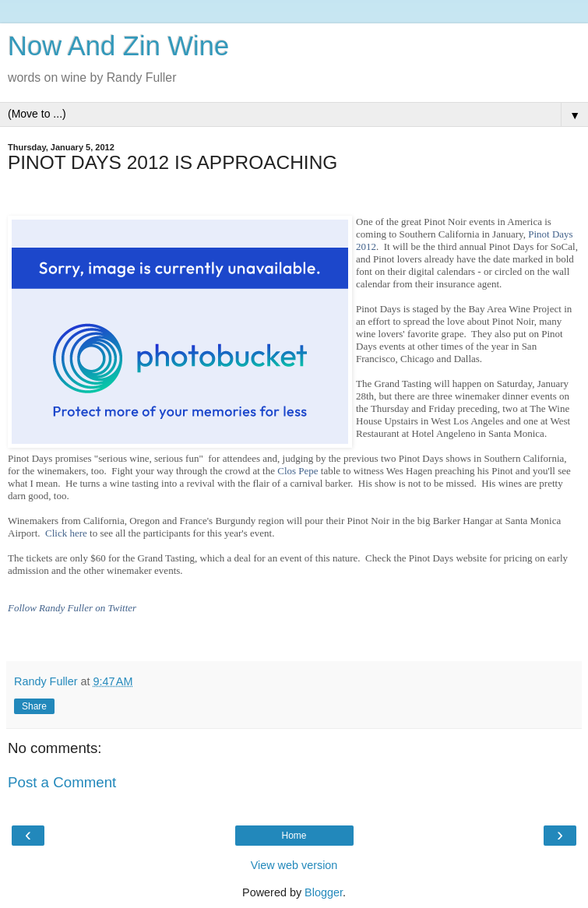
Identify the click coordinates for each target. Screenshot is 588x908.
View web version (294, 865)
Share (34, 706)
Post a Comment (62, 782)
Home (294, 836)
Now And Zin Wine (118, 46)
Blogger (324, 892)
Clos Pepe (298, 471)
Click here (66, 533)
